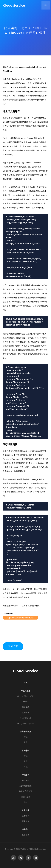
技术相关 (26, 816)
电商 (26, 742)
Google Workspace (26, 723)
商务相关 (26, 821)
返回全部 (13, 646)
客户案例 (26, 751)
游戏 (26, 737)
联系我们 (26, 829)
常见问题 (26, 810)
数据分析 (26, 713)
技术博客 (26, 775)
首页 (26, 683)
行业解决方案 (26, 732)
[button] (46, 5)
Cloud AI (26, 702)
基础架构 (26, 707)
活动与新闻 (26, 797)
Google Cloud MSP (26, 696)
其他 (26, 767)
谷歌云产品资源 (26, 791)
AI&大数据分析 (26, 786)
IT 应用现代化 (25, 718)
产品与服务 (26, 691)
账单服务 (26, 835)
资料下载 (26, 780)
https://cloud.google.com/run (20, 618)
